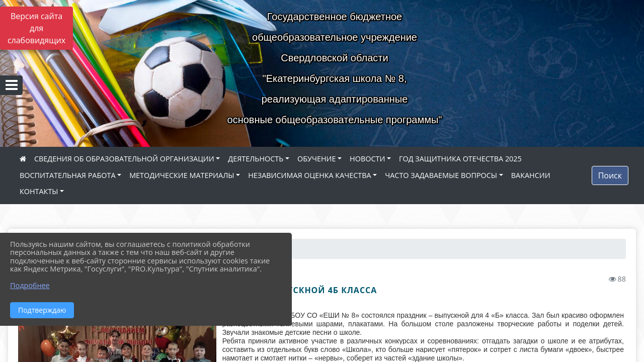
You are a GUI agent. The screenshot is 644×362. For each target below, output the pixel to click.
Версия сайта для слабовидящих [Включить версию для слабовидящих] (36, 28)
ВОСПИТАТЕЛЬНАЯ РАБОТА (67, 175)
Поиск (610, 175)
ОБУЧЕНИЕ (316, 159)
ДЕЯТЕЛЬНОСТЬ (256, 159)
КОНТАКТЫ (39, 191)
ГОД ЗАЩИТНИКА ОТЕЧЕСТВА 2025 (460, 159)
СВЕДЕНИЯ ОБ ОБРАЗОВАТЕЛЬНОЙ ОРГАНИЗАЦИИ (124, 159)
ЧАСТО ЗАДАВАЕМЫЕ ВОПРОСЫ (441, 175)
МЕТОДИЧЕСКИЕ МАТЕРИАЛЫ (182, 175)
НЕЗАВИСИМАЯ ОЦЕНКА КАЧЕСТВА (309, 175)
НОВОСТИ (367, 159)
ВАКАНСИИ (531, 175)
